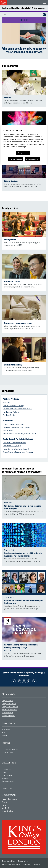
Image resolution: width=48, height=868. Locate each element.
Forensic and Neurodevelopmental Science (18, 409)
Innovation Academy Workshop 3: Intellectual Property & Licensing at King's (21, 646)
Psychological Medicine (11, 412)
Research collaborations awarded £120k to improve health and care (24, 602)
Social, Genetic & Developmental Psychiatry (18, 452)
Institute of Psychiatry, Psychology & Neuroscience (24, 8)
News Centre (7, 769)
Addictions (7, 403)
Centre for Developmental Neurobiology (17, 427)
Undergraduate (10, 240)
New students (7, 730)
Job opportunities (8, 781)
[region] (24, 145)
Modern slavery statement (11, 865)
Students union (7, 775)
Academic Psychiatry (11, 399)
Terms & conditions (9, 861)
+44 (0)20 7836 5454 (9, 795)
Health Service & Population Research (16, 449)
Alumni (4, 736)
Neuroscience (8, 420)
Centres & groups (11, 181)
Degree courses (8, 701)
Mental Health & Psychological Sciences (18, 439)
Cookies (37, 865)
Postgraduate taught (12, 281)
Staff (4, 733)
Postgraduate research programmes (18, 323)
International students (9, 710)
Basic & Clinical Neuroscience (13, 424)
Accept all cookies (32, 159)
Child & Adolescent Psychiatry (13, 406)
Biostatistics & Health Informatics (14, 443)
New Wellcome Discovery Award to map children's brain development (23, 507)
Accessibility (27, 865)
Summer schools (8, 713)
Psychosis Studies (9, 415)
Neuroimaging (8, 431)
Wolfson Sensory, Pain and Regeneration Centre (19, 434)
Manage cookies (23, 153)
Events (4, 772)
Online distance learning (13, 365)
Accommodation (8, 752)
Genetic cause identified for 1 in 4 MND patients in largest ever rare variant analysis (23, 555)
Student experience (9, 716)
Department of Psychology (12, 446)
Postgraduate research (10, 707)
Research (8, 97)
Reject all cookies (16, 159)
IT (3, 755)
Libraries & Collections (10, 749)
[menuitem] (24, 701)
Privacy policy (23, 861)
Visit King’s (6, 778)
